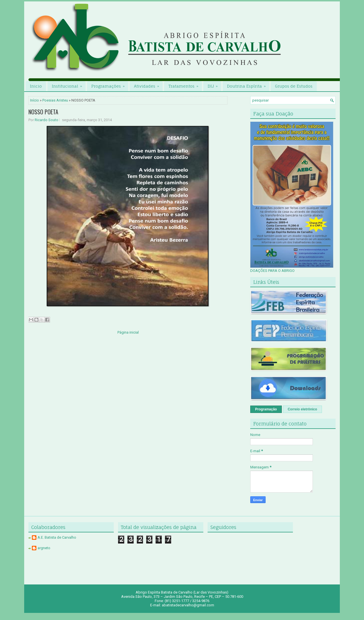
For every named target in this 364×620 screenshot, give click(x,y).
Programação (266, 409)
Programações (110, 85)
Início (35, 100)
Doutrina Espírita (248, 85)
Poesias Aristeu (55, 100)
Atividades (148, 85)
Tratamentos (185, 85)
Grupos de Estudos (294, 86)
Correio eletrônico (302, 409)
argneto (44, 548)
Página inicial (128, 332)
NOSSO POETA (43, 112)
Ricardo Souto (46, 120)
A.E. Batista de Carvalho (57, 537)
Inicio (36, 86)
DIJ (214, 85)
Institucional (69, 85)
